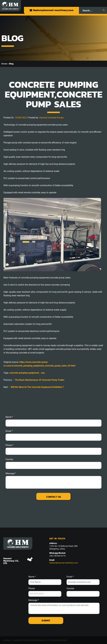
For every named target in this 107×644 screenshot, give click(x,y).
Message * (34, 600)
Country (9, 459)
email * (9, 431)
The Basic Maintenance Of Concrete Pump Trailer (40, 380)
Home (4, 64)
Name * (9, 417)
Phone (32, 589)
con (43, 373)
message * (11, 473)
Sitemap (7, 640)
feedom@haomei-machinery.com (51, 10)
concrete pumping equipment (24, 373)
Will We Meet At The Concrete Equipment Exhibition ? (37, 387)
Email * (70, 577)
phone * (9, 445)
